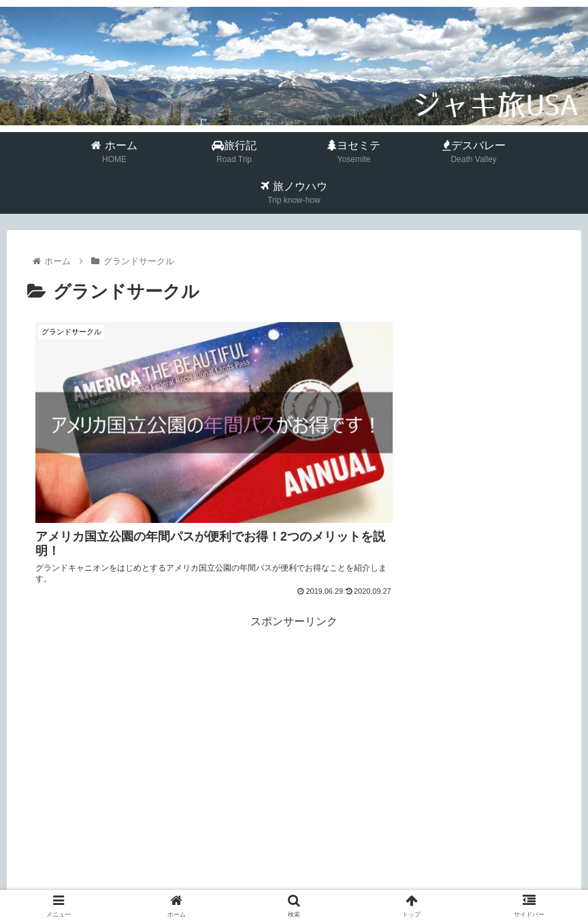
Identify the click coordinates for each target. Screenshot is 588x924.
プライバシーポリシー (316, 887)
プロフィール (225, 887)
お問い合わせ (406, 887)
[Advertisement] (294, 668)
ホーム (168, 887)
